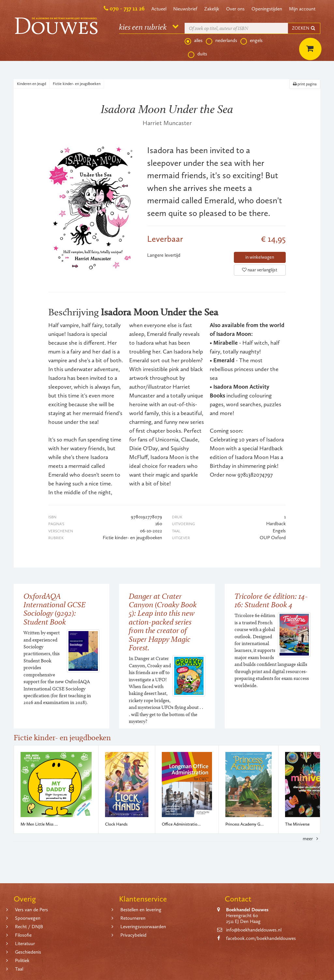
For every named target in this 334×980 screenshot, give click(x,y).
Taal (19, 969)
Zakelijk (212, 9)
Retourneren (133, 918)
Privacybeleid (133, 935)
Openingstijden (267, 9)
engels (251, 41)
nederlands (221, 41)
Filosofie (23, 935)
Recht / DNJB (29, 927)
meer (311, 839)
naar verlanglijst (260, 270)
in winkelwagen (260, 257)
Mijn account (302, 9)
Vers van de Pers (31, 910)
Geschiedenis (28, 952)
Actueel (159, 9)
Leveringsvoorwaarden (143, 927)
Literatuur (25, 944)
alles (194, 41)
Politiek (22, 960)
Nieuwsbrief (185, 9)
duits (197, 54)
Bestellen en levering (141, 910)
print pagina (305, 84)
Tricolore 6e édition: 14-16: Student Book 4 (271, 600)
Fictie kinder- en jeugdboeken (77, 84)
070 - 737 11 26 (127, 8)
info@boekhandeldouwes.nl (254, 930)
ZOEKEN (304, 28)
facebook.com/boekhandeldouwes (261, 938)
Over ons (235, 9)
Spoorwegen (28, 918)
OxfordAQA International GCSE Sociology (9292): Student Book (54, 609)
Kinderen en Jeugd (31, 84)
